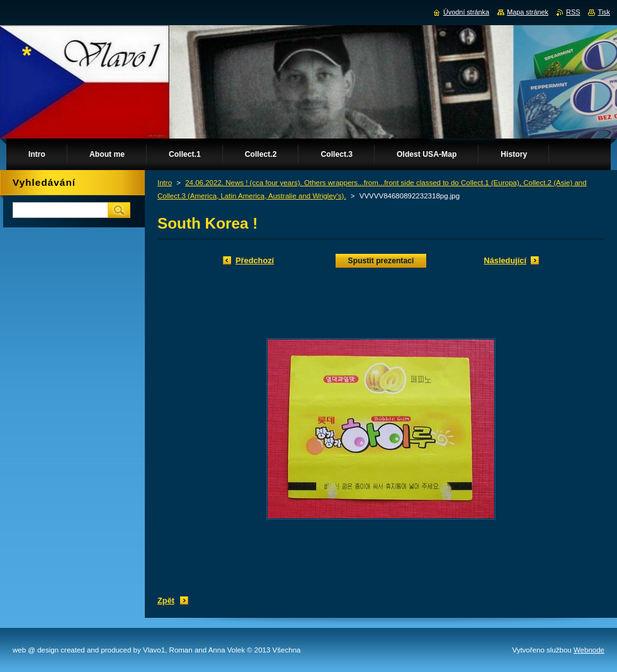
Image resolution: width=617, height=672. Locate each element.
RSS (573, 12)
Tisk (604, 12)
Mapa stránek (528, 12)
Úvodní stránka (466, 12)
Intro (165, 183)
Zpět (166, 601)
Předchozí (255, 260)
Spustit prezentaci (381, 261)
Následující (505, 260)
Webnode (589, 650)
